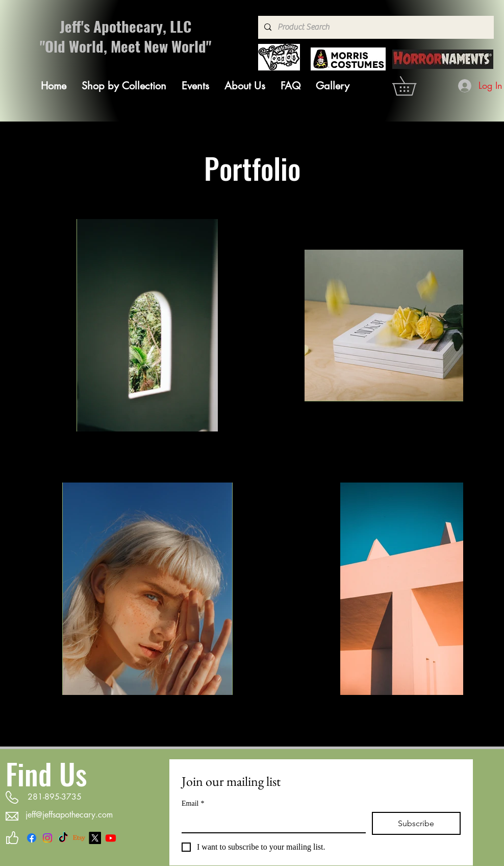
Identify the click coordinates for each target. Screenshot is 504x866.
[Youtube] (111, 838)
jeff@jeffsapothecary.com (69, 815)
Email (193, 803)
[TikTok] (63, 838)
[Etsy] (79, 838)
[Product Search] (375, 27)
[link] (413, 86)
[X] (95, 838)
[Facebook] (32, 838)
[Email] (271, 822)
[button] (124, 86)
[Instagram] (47, 838)
